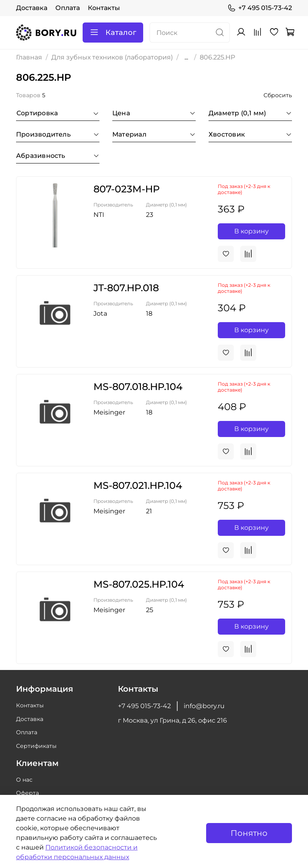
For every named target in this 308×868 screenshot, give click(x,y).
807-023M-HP (127, 189)
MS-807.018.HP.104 (138, 387)
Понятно (249, 833)
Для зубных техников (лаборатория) (112, 57)
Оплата (68, 8)
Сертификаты (36, 746)
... (186, 57)
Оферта (27, 793)
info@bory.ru (204, 706)
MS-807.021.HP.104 (138, 485)
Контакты (104, 8)
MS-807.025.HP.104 (139, 584)
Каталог (113, 33)
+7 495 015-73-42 (260, 8)
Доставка (32, 8)
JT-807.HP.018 (126, 288)
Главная (29, 57)
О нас (24, 780)
